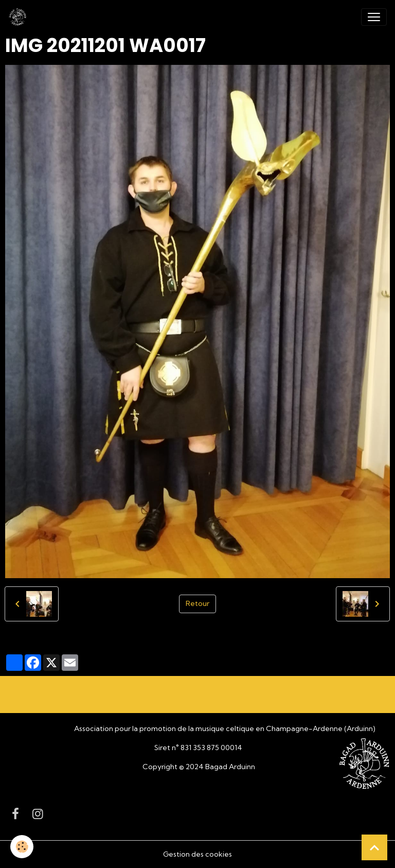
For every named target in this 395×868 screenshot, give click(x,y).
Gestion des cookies (197, 854)
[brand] (20, 17)
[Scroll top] (374, 847)
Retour (197, 603)
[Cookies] (22, 847)
